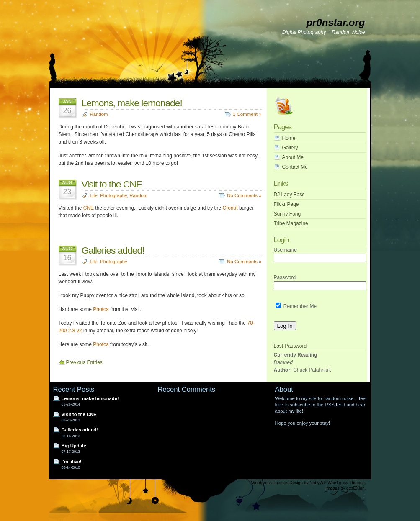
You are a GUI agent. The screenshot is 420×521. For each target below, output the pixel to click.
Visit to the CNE (112, 184)
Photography (113, 195)
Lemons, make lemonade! (132, 103)
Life (94, 195)
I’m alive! (72, 462)
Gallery (290, 148)
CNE (89, 208)
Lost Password (290, 346)
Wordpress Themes (270, 483)
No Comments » (244, 195)
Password (285, 277)
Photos (101, 309)
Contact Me (295, 167)
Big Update (74, 446)
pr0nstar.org (335, 22)
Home (289, 138)
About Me (293, 157)
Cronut (230, 208)
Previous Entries (84, 362)
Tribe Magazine (291, 223)
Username (285, 250)
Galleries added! (113, 250)
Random (99, 114)
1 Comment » (247, 114)
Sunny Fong (287, 214)
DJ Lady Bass (289, 195)
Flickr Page (286, 204)
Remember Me (296, 306)
